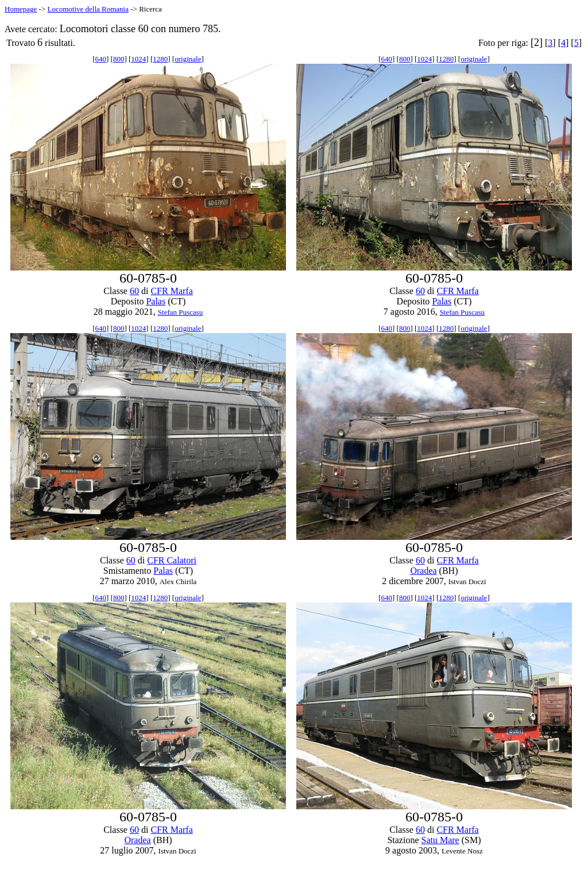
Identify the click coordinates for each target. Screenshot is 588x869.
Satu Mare (440, 840)
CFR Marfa (171, 291)
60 (134, 291)
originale (188, 59)
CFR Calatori (172, 560)
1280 (160, 59)
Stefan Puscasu (180, 312)
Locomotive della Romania (88, 9)
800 (119, 59)
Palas (156, 301)
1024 (138, 59)
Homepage (21, 9)
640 (101, 59)
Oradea (423, 571)
